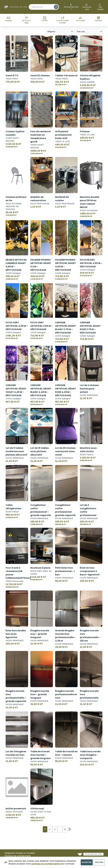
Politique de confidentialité (18, 856)
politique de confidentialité (46, 864)
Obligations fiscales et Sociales (20, 853)
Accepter (87, 862)
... (60, 829)
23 (65, 829)
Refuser (99, 862)
